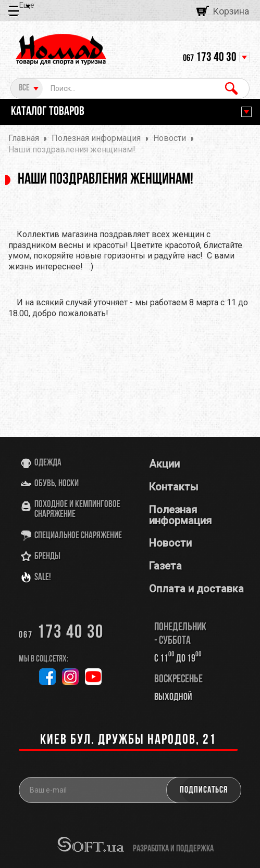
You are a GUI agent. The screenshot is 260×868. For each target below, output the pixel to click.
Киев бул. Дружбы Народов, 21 (128, 740)
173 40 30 (210, 58)
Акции (164, 464)
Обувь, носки (57, 484)
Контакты (174, 487)
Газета (165, 566)
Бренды (47, 557)
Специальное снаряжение (78, 536)
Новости (170, 543)
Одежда (48, 463)
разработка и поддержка (173, 848)
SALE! (43, 578)
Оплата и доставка (196, 589)
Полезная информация (180, 515)
